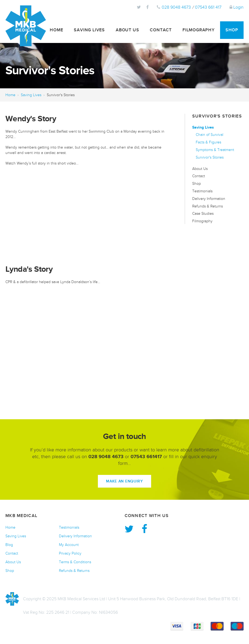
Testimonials (202, 191)
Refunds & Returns (207, 206)
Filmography (199, 30)
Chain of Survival (210, 135)
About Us (127, 30)
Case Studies (203, 214)
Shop (232, 30)
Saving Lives (89, 30)
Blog (9, 545)
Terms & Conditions (75, 562)
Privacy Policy (70, 553)
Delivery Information (209, 199)
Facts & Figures (208, 142)
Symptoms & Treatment (215, 150)
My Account (69, 545)
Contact (161, 30)
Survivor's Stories (210, 157)
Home (56, 30)
